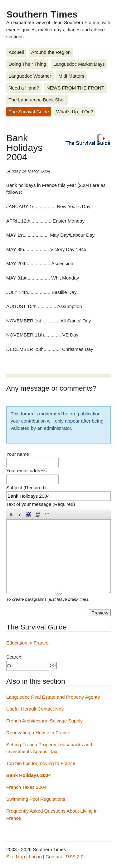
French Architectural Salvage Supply (44, 721)
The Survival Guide (29, 112)
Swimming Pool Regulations (36, 799)
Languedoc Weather (30, 76)
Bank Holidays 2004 (29, 775)
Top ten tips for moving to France (41, 763)
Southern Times (42, 14)
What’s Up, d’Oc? (75, 112)
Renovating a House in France (38, 733)
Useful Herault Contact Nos (35, 709)
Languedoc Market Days (79, 64)
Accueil (16, 52)
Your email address (26, 471)
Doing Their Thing (27, 64)
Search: (14, 657)
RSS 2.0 (75, 857)
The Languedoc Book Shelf (37, 100)
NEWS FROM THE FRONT (75, 88)
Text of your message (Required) (41, 504)
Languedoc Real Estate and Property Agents (53, 697)
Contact (54, 857)
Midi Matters (71, 76)
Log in (35, 857)
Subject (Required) (26, 488)
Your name (18, 454)
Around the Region (51, 52)
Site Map (16, 857)
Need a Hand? (24, 88)
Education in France (27, 643)
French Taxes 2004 (26, 787)
